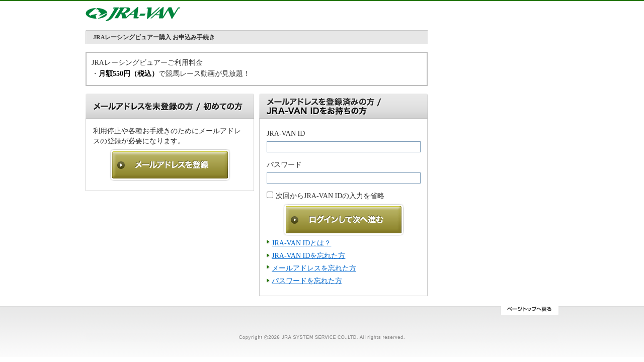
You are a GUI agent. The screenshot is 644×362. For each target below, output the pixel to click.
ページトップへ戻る (530, 311)
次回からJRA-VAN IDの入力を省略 (330, 196)
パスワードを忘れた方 (307, 281)
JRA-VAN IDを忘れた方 (308, 256)
